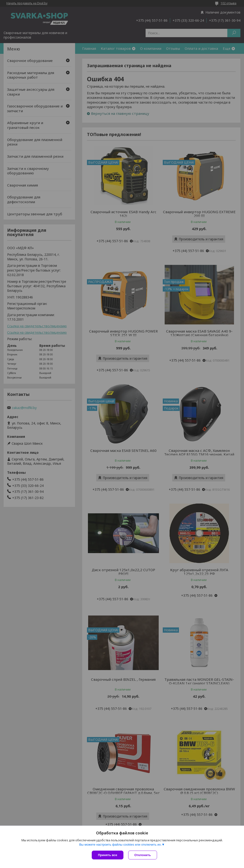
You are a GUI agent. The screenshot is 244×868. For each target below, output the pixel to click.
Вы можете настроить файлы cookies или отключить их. (120, 845)
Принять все (108, 855)
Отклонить (143, 855)
